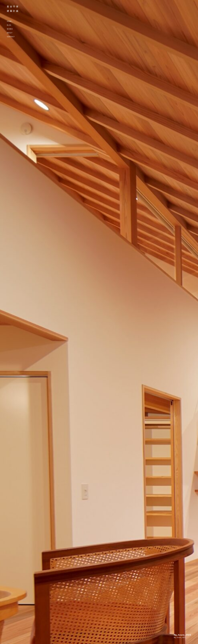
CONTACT (11, 37)
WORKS (10, 29)
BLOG (9, 25)
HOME (9, 21)
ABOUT (10, 33)
